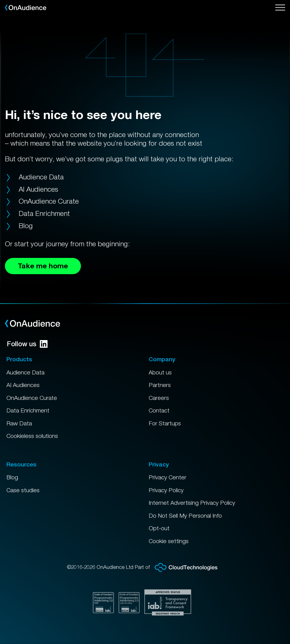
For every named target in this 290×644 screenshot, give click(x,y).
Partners (160, 385)
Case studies (23, 490)
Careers (159, 398)
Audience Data (41, 177)
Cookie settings (169, 541)
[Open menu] (280, 8)
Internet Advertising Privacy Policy (192, 503)
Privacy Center (168, 477)
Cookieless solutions (32, 436)
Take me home (43, 266)
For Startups (165, 423)
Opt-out (159, 528)
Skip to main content (0, 0)
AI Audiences (38, 189)
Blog (26, 226)
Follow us (27, 344)
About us (160, 372)
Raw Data (19, 423)
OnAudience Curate (49, 201)
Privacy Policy (166, 490)
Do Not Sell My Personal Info (185, 516)
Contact (159, 410)
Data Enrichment (44, 213)
